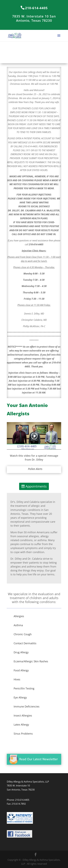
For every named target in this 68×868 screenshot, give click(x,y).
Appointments (36, 486)
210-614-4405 (36, 8)
